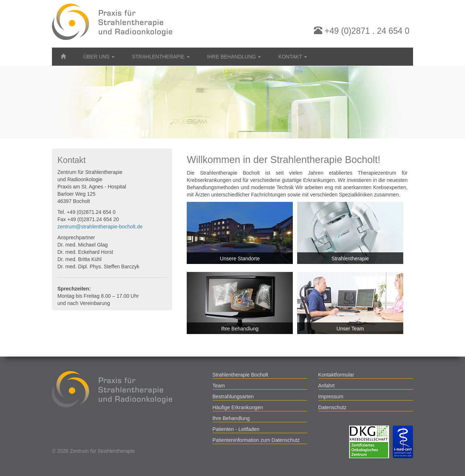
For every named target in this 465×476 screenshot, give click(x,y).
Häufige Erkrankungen (238, 407)
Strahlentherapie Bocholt (240, 375)
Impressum (331, 396)
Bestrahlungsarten (233, 396)
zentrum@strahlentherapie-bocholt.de (100, 227)
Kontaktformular (336, 375)
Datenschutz (332, 407)
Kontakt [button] (293, 57)
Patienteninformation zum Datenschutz (256, 440)
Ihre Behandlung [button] (234, 57)
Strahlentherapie (350, 259)
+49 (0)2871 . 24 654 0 (362, 31)
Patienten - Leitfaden (236, 429)
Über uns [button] (99, 57)
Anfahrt (326, 386)
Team (219, 386)
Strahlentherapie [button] (161, 57)
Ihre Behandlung (240, 329)
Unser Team (350, 329)
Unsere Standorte (240, 259)
